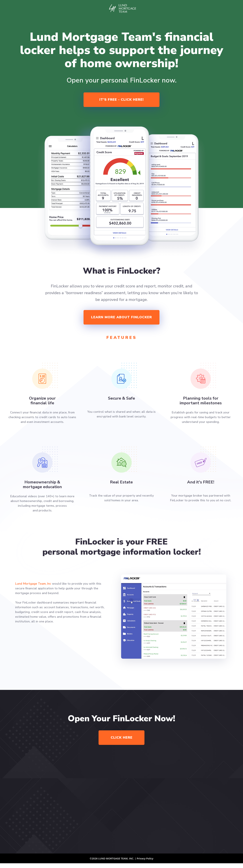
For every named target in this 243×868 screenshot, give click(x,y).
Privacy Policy (145, 858)
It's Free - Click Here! (122, 100)
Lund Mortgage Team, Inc (33, 584)
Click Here (122, 738)
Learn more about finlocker (122, 317)
